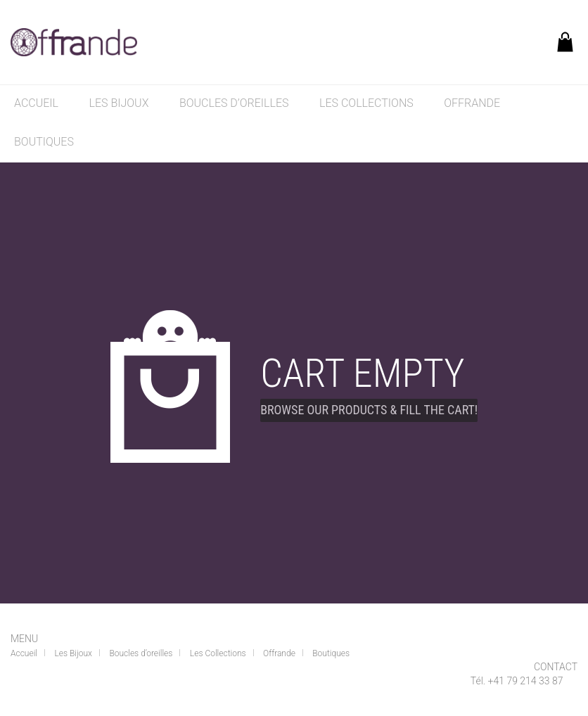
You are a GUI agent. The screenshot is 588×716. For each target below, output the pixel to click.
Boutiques (44, 142)
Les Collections (366, 103)
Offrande (472, 103)
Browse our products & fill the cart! (369, 410)
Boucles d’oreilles (234, 103)
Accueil (36, 103)
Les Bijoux (119, 103)
